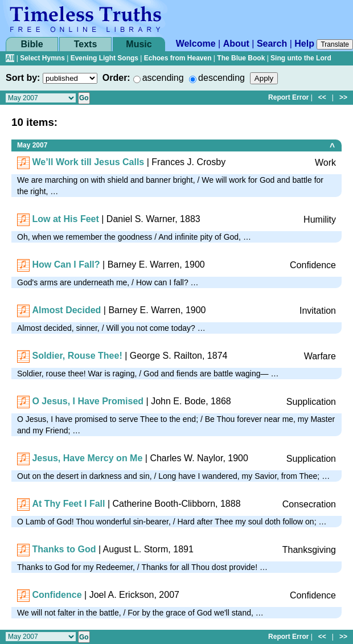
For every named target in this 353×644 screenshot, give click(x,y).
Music (139, 44)
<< (322, 97)
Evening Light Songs (104, 58)
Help (304, 44)
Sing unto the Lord (301, 58)
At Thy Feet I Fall (68, 504)
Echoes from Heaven (178, 58)
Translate (335, 44)
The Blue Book (241, 58)
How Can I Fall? (66, 264)
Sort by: (23, 78)
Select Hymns (42, 58)
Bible (32, 44)
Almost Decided (66, 310)
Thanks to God (64, 549)
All (10, 58)
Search (272, 44)
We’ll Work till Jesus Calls (88, 162)
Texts (86, 44)
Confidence (57, 595)
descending (221, 78)
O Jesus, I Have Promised (88, 401)
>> (343, 97)
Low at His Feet (65, 219)
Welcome (196, 44)
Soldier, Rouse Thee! (77, 356)
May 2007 (32, 145)
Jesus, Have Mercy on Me (87, 458)
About (236, 44)
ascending (163, 78)
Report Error (288, 97)
